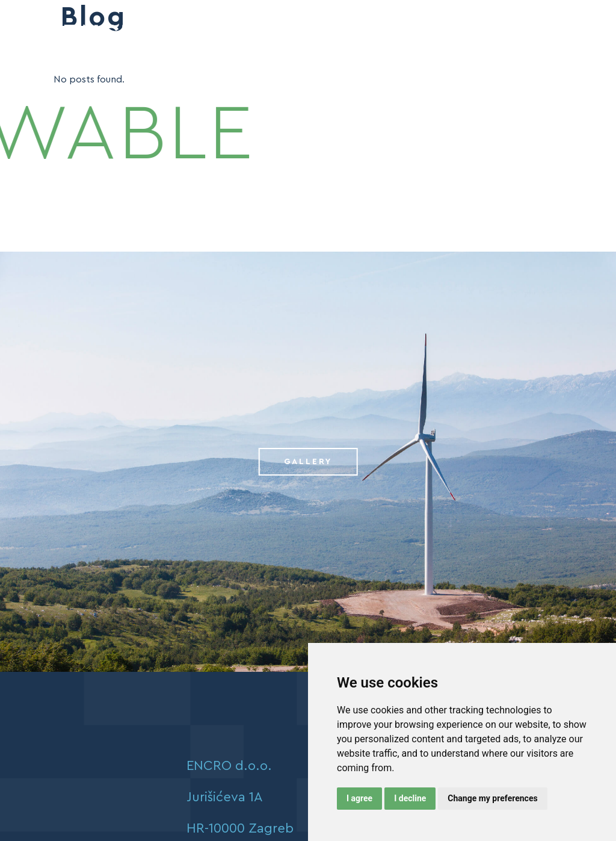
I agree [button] (359, 798)
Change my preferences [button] (492, 798)
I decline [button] (410, 798)
